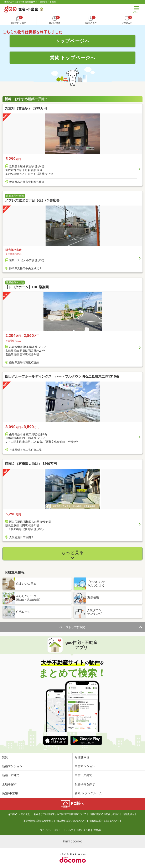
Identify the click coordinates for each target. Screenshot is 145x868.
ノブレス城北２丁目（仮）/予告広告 (32, 200)
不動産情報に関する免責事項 (38, 821)
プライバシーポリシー (51, 830)
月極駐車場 (82, 757)
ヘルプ (70, 830)
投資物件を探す (85, 784)
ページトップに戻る (73, 627)
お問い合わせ (83, 830)
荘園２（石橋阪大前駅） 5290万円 (31, 464)
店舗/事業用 (10, 793)
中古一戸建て (83, 775)
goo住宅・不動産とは (19, 814)
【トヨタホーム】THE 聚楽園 (27, 287)
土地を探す (9, 784)
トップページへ (72, 41)
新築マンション (12, 766)
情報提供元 (128, 814)
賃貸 (5, 757)
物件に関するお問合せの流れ (105, 814)
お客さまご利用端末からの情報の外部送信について (60, 814)
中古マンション (85, 766)
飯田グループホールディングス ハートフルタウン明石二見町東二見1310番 (62, 376)
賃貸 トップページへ (73, 58)
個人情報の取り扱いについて (71, 821)
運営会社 (98, 830)
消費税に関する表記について (104, 821)
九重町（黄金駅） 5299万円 (26, 108)
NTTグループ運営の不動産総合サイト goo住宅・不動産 (30, 2)
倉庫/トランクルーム (88, 793)
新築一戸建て (11, 775)
